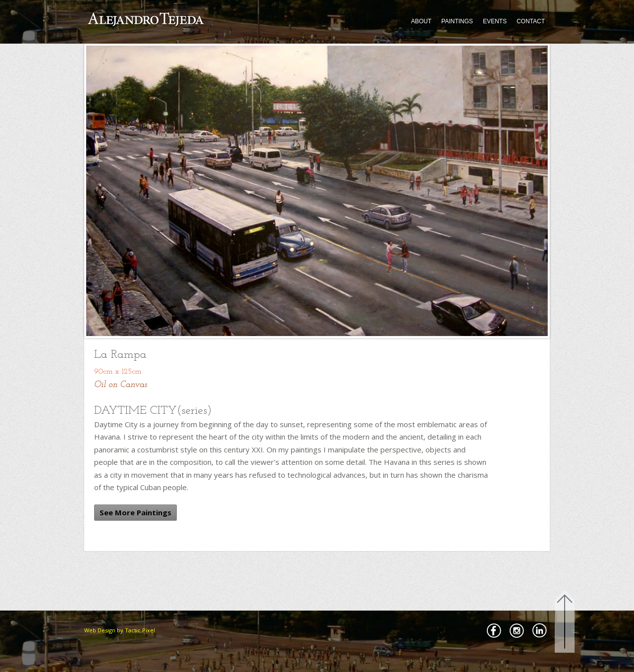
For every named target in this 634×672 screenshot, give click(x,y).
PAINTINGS (457, 21)
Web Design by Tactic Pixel (120, 630)
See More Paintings (135, 512)
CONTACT (531, 21)
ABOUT (421, 21)
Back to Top (565, 623)
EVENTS (495, 21)
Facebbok (494, 630)
